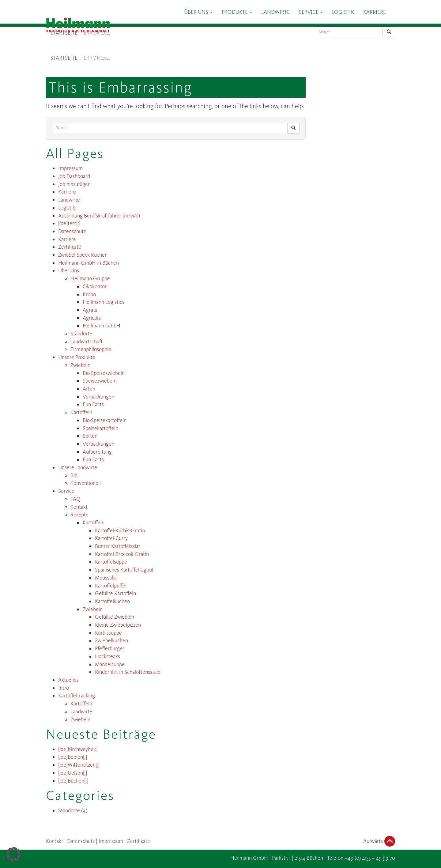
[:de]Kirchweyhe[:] (78, 749)
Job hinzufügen (74, 184)
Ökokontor (95, 286)
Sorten (90, 436)
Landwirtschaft (87, 342)
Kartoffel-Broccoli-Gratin (122, 554)
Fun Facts (93, 404)
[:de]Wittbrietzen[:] (79, 765)
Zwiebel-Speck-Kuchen (83, 255)
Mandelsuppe (110, 664)
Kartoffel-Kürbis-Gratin (120, 530)
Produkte (237, 12)
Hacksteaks (107, 656)
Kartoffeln (81, 412)
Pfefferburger (110, 648)
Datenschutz (72, 231)
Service (311, 12)
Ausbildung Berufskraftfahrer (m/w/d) (99, 216)
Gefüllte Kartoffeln (115, 593)
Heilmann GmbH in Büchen (89, 263)
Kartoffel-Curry (111, 538)
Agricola (92, 318)
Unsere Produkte (77, 357)
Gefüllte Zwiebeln (115, 617)
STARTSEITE (64, 33)
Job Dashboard (74, 176)
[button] (13, 855)
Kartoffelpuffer (111, 586)
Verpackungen (98, 397)
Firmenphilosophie (91, 349)
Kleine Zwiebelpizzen (118, 625)
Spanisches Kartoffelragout (124, 570)
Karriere (375, 12)
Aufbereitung (97, 452)
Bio (74, 475)
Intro (64, 688)
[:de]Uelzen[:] (73, 773)
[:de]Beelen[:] (73, 757)
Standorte (81, 334)
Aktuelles (68, 680)
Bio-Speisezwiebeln (104, 373)
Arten (89, 389)
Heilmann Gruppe (90, 278)
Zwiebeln (80, 365)
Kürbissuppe (108, 633)
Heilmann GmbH (102, 326)
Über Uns (198, 12)
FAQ (75, 499)
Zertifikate (70, 247)
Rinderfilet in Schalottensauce (128, 672)
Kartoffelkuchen (112, 601)
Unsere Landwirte (78, 467)
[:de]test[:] (69, 223)
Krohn (89, 294)
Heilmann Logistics (104, 302)
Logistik (343, 12)
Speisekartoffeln (100, 428)
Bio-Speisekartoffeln (105, 420)
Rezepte (79, 515)
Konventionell (86, 483)
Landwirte (275, 12)
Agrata (90, 310)
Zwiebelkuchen (111, 640)
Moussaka (106, 578)
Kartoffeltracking (77, 696)
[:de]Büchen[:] (73, 781)
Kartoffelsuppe (111, 562)
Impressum (70, 168)
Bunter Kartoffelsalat (118, 546)
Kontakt (79, 507)
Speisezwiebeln (100, 381)
